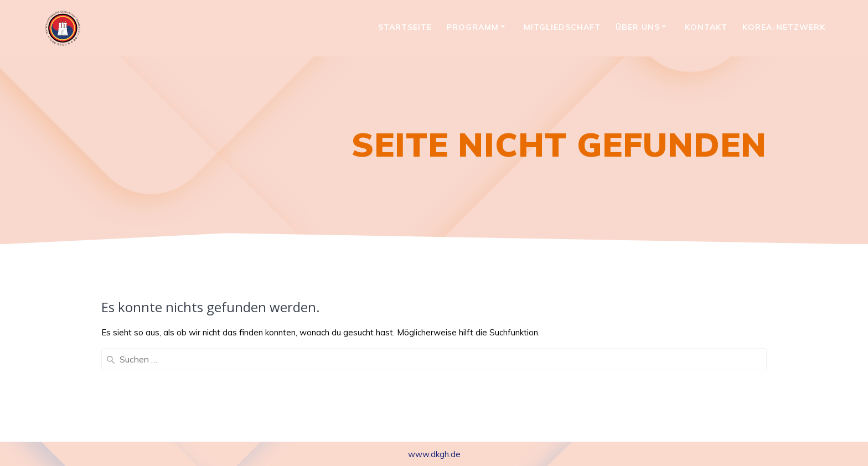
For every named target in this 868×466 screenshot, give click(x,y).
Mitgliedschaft (562, 27)
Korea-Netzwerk (784, 27)
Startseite (405, 27)
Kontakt (706, 27)
